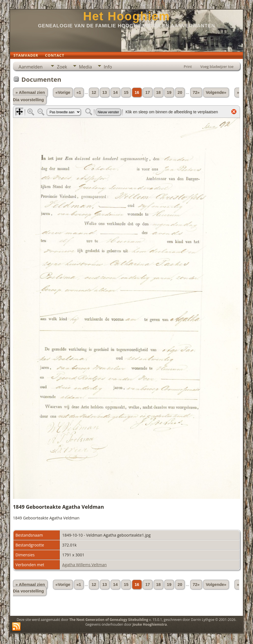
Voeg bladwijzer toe (217, 67)
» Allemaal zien (30, 92)
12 (94, 92)
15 (126, 92)
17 (147, 92)
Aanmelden (31, 67)
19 (169, 92)
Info (108, 67)
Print (188, 67)
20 (180, 92)
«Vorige (63, 92)
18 (158, 92)
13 (105, 92)
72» (196, 92)
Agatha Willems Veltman (84, 565)
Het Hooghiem (127, 16)
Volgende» (216, 92)
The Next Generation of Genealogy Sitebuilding (109, 620)
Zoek (62, 67)
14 (115, 92)
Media (86, 67)
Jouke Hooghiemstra (150, 624)
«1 (79, 92)
